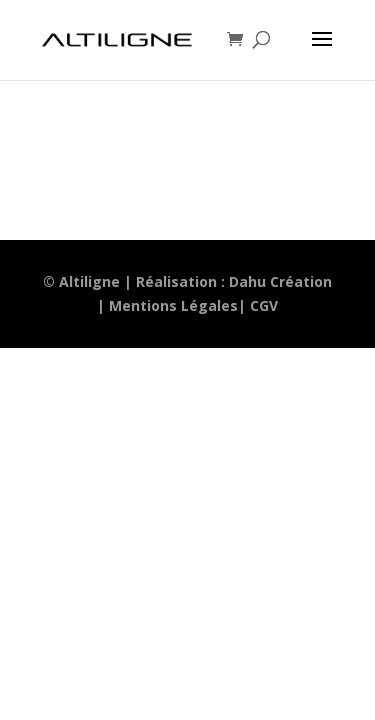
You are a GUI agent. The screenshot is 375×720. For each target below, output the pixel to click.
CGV (264, 305)
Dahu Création (280, 281)
